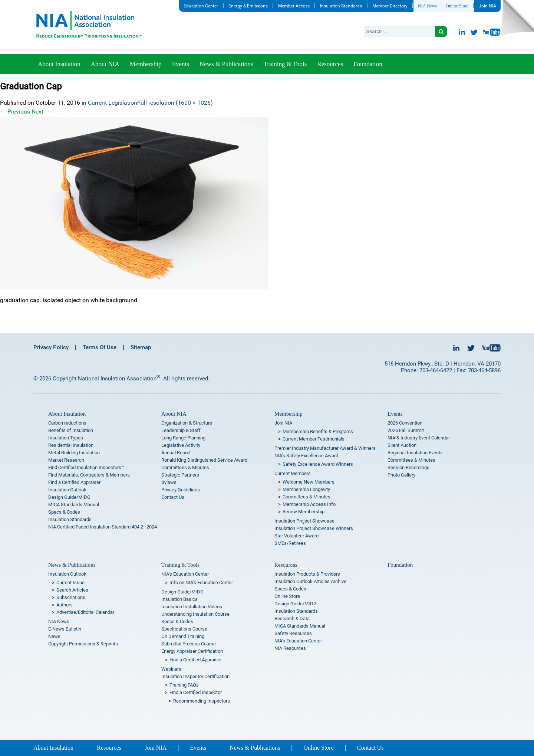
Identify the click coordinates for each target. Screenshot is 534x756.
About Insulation (59, 64)
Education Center (201, 6)
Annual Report (176, 453)
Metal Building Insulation (74, 453)
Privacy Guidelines (181, 490)
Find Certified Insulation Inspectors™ (86, 467)
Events (181, 64)
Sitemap (141, 347)
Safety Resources (293, 633)
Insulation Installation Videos (192, 607)
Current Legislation (113, 103)
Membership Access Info (309, 504)
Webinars (171, 669)
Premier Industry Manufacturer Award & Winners (325, 448)
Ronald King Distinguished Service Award (204, 460)
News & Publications (226, 64)
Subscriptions (71, 597)
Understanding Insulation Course (195, 614)
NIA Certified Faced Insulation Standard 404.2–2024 (103, 527)
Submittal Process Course (189, 644)
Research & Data (292, 618)
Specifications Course (184, 629)
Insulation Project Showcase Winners (314, 528)
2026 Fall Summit (406, 430)
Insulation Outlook (67, 490)
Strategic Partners (180, 475)
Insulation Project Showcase (304, 521)
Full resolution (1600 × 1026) (175, 103)
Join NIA (487, 6)
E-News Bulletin (65, 629)
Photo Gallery (401, 475)
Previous (15, 112)
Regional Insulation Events (415, 453)
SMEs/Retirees (290, 543)
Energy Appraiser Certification (192, 651)
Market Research (66, 460)
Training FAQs (184, 685)
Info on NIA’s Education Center (201, 582)
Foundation (368, 64)
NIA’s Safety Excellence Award (306, 456)
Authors (65, 605)
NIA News (427, 6)
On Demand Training (183, 636)
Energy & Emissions (248, 6)
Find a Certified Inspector (196, 692)
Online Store (457, 6)
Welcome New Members (309, 482)
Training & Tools (285, 64)
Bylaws (169, 482)
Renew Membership (304, 512)
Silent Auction (402, 445)
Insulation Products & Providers (307, 574)
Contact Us (173, 497)
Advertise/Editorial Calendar (85, 612)
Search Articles (72, 590)
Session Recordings (408, 467)
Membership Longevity (306, 489)
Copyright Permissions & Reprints (83, 644)
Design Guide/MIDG (69, 497)
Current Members (293, 473)
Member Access (294, 6)
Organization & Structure (187, 423)
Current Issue (70, 582)
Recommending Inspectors (202, 701)
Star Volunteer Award (296, 536)
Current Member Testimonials (314, 439)
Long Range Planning (183, 438)
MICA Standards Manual (74, 505)
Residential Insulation (71, 445)
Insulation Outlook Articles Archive (310, 581)
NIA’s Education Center (185, 574)
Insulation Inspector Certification (195, 676)
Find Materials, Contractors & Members (89, 475)
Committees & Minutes (185, 467)
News (54, 636)
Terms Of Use (100, 347)
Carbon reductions (67, 423)
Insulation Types (66, 438)
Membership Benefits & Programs (318, 431)
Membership (146, 64)
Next (41, 112)
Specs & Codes (64, 512)
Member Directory (390, 6)
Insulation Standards (341, 6)
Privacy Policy (51, 347)
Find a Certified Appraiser (74, 482)
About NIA (105, 64)
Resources (330, 64)
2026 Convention (405, 423)
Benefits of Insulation (71, 430)
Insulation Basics (179, 599)
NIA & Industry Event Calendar (419, 438)
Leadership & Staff (181, 430)
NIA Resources (290, 648)
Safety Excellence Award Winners (318, 464)
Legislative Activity (181, 445)
